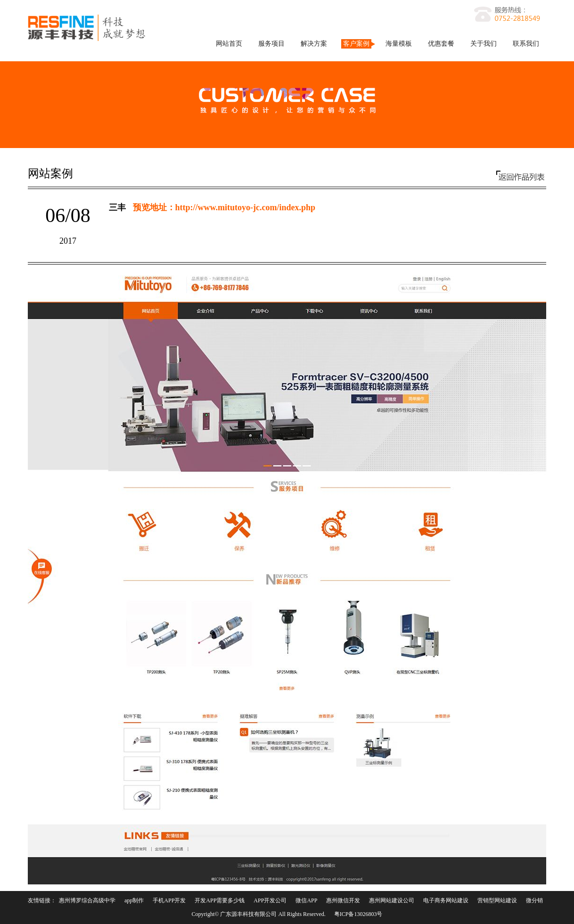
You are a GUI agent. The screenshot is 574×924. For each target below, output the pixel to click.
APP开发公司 (270, 900)
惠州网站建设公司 (392, 900)
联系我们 (526, 44)
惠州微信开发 (343, 900)
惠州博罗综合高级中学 (87, 900)
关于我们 (484, 44)
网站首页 (229, 44)
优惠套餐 (441, 44)
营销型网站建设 (497, 900)
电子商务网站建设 (446, 900)
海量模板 (399, 44)
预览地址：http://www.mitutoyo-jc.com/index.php (224, 207)
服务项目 (271, 44)
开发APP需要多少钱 (220, 900)
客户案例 (356, 44)
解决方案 (314, 44)
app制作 (134, 900)
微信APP (306, 900)
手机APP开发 (169, 900)
